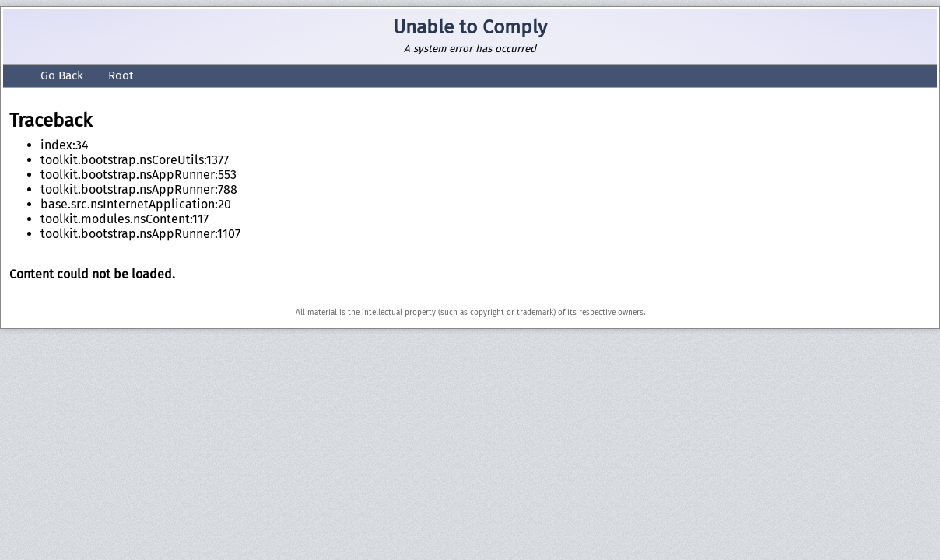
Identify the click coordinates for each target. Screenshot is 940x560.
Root (115, 75)
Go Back (47, 75)
